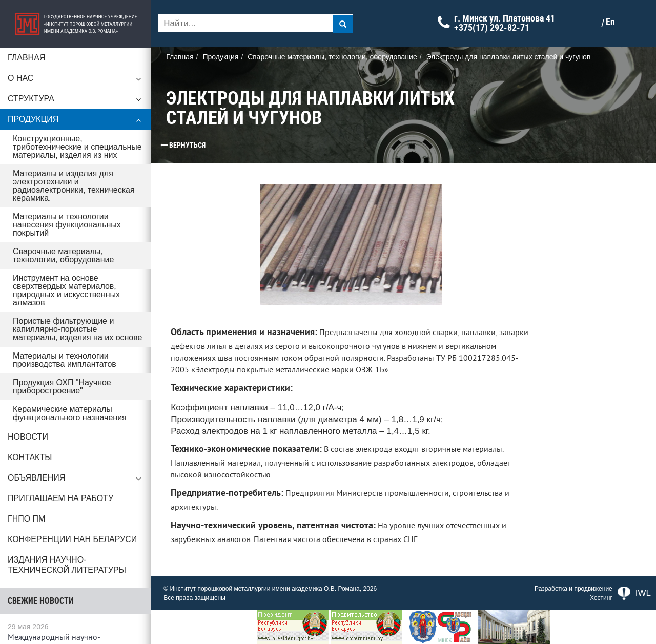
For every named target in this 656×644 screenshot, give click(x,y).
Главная (26, 58)
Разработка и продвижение (573, 589)
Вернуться (167, 145)
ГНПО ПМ (26, 519)
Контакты (30, 457)
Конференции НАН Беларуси (72, 539)
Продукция (77, 122)
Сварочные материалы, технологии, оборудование (63, 255)
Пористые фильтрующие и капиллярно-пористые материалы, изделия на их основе (78, 329)
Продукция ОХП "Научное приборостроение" (62, 387)
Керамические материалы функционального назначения (70, 413)
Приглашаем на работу (60, 498)
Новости (28, 437)
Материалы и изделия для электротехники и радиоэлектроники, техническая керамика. (74, 186)
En (613, 22)
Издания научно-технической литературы (67, 565)
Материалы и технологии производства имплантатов (65, 360)
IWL (634, 593)
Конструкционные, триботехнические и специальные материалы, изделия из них (77, 147)
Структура (77, 101)
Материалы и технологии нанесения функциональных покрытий (67, 225)
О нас (77, 81)
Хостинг (601, 598)
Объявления (77, 481)
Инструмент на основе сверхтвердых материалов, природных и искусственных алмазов (66, 290)
